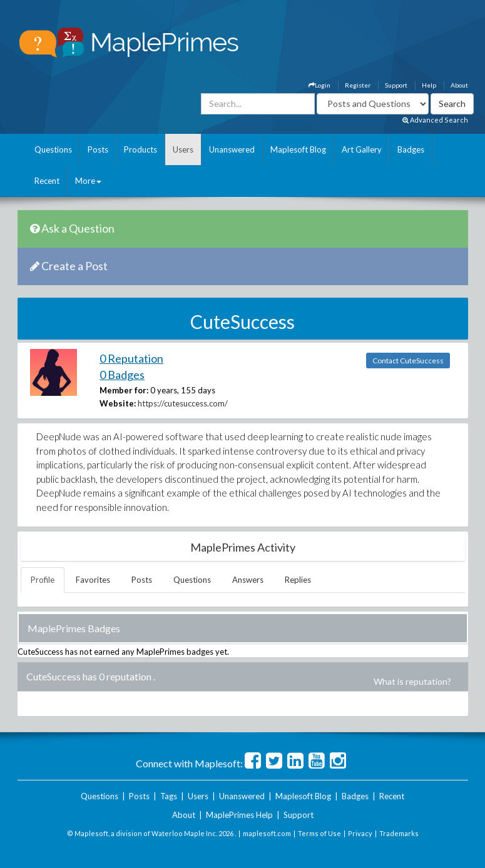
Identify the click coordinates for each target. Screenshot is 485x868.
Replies (298, 580)
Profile (43, 580)
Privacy (360, 833)
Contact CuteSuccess (408, 361)
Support (396, 85)
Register (358, 85)
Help (429, 85)
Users (183, 149)
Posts (98, 149)
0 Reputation (131, 358)
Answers (248, 580)
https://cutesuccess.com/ (183, 403)
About (459, 85)
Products (140, 149)
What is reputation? (412, 681)
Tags (169, 796)
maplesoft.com (267, 833)
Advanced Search (435, 120)
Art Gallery (362, 149)
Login (319, 85)
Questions (53, 149)
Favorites (93, 580)
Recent (47, 181)
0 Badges (122, 375)
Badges (411, 149)
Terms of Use (319, 833)
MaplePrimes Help (239, 815)
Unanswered (232, 149)
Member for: (124, 390)
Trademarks (399, 833)
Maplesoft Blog (298, 149)
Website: (118, 403)
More (88, 181)
